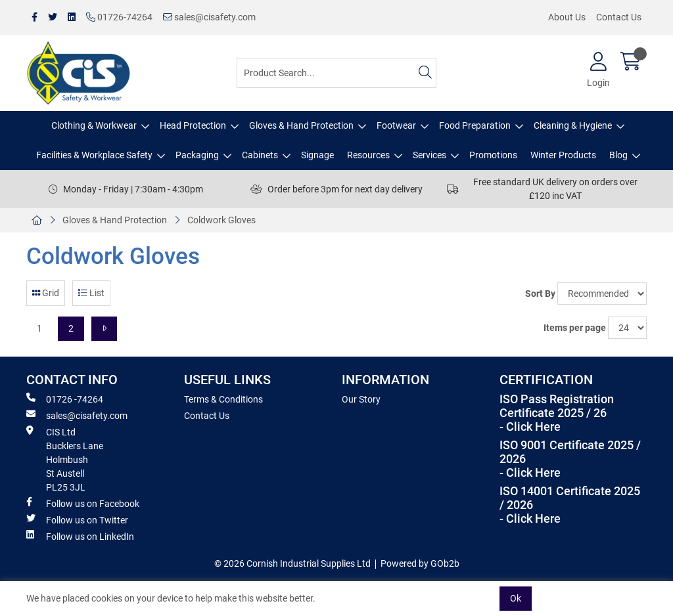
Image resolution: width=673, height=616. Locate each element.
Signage (317, 155)
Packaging (197, 155)
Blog (618, 155)
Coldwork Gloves (221, 220)
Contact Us (619, 17)
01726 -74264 (65, 399)
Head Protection (193, 125)
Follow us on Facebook (83, 503)
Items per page (575, 328)
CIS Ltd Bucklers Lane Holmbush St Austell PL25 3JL (65, 459)
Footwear (396, 125)
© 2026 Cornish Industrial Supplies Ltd (292, 563)
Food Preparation (475, 125)
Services (429, 155)
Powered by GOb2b (420, 563)
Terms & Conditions (223, 399)
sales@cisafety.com (209, 17)
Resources (368, 155)
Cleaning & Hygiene (573, 125)
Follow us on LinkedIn (80, 536)
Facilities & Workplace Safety (94, 155)
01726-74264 (119, 17)
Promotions (493, 155)
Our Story (361, 399)
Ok (516, 598)
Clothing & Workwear (94, 125)
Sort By (540, 294)
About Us (567, 17)
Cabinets (260, 155)
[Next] (104, 329)
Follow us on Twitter (77, 519)
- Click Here (530, 427)
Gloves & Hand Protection (301, 125)
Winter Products (563, 155)
